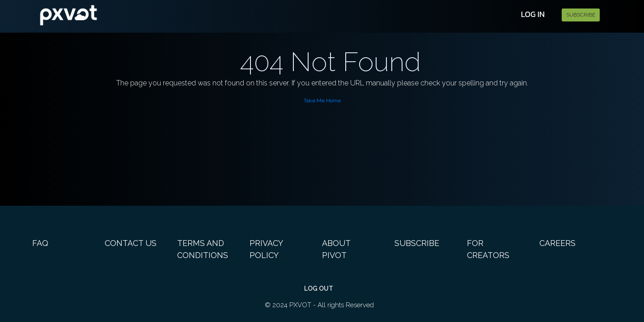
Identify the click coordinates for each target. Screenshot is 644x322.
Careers (557, 243)
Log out (319, 288)
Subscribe (581, 15)
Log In (533, 14)
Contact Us (131, 243)
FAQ (40, 243)
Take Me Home (322, 101)
